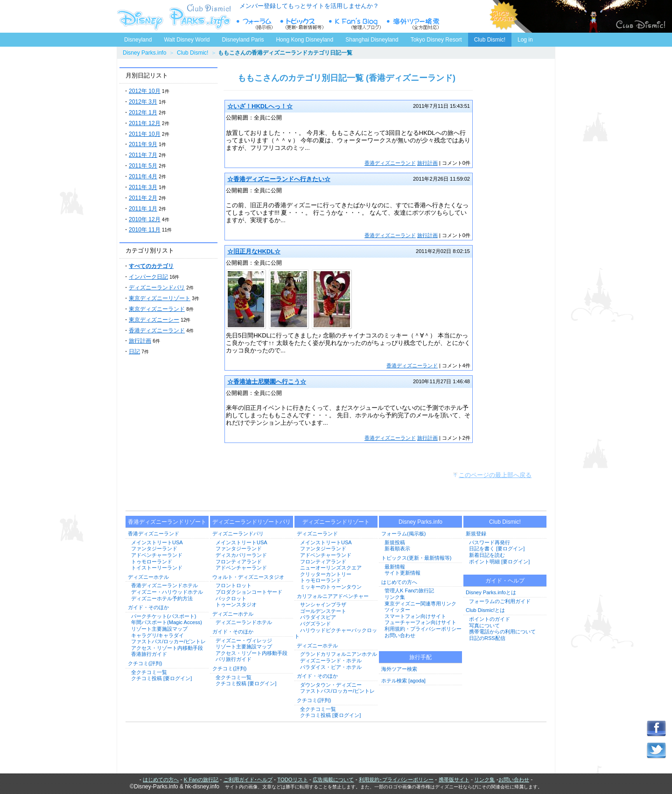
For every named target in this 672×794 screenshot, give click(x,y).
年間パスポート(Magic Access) (167, 622)
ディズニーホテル (148, 577)
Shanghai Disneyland (372, 40)
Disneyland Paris (243, 40)
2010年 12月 (145, 219)
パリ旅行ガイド (234, 659)
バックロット (231, 598)
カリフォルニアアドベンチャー (333, 596)
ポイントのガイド (490, 619)
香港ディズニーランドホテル (164, 585)
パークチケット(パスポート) (164, 616)
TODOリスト (292, 780)
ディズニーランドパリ (157, 288)
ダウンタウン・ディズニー (331, 685)
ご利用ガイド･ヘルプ (248, 780)
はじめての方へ (399, 582)
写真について (484, 625)
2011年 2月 (143, 198)
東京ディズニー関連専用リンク (420, 604)
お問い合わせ (400, 635)
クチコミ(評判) (145, 663)
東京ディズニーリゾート (160, 298)
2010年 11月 (145, 230)
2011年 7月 (143, 155)
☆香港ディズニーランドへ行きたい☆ (279, 179)
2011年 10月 (145, 134)
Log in (525, 40)
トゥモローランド (152, 562)
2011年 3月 (143, 187)
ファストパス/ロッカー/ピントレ (168, 641)
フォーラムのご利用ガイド (500, 601)
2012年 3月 (143, 102)
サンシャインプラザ (323, 604)
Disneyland (138, 40)
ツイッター (397, 610)
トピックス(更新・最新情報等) (416, 558)
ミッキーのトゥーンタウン (331, 587)
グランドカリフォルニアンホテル (339, 654)
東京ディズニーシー (154, 320)
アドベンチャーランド (157, 555)
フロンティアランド (239, 562)
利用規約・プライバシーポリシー (423, 629)
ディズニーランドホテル (244, 622)
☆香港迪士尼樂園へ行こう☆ (267, 382)
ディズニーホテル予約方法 (162, 598)
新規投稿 (395, 542)
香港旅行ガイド (149, 654)
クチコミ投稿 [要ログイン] (161, 678)
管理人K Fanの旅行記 (409, 590)
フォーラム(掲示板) (403, 534)
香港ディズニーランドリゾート (167, 522)
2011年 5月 (143, 166)
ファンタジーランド (154, 548)
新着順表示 (397, 548)
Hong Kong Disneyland (304, 40)
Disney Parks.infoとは (491, 592)
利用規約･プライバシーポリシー (396, 780)
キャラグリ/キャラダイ (157, 635)
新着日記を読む (487, 555)
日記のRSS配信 (487, 638)
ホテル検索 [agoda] (403, 681)
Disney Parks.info (144, 53)
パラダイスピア (318, 617)
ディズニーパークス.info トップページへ (173, 16)
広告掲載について (333, 780)
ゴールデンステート (323, 611)
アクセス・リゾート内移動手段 (167, 648)
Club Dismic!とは (485, 610)
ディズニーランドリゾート (336, 522)
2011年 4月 (143, 176)
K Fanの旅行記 (201, 780)
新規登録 (476, 534)
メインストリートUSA (157, 542)
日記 (134, 351)
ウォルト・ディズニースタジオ (248, 577)
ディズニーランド (317, 534)
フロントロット (234, 585)
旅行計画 (140, 341)
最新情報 (395, 567)
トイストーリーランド (157, 568)
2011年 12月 (145, 123)
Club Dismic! (490, 40)
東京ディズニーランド (157, 309)
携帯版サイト (454, 780)
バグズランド (315, 624)
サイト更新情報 (402, 573)
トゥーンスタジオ (236, 604)
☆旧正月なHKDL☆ (254, 251)
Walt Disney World (186, 38)
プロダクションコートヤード (249, 592)
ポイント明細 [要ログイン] (499, 562)
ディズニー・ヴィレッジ (244, 640)
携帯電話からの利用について (502, 632)
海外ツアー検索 (399, 669)
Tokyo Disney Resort (436, 40)
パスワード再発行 (490, 542)
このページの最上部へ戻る (495, 475)
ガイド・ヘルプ (505, 581)
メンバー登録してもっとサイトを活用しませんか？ (309, 6)
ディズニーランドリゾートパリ (252, 522)
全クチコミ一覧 (149, 672)
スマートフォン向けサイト (415, 616)
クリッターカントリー (326, 574)
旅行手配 (420, 657)
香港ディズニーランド (157, 330)
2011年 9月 (143, 144)
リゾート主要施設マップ (159, 629)
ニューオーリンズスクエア (331, 568)
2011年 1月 (143, 209)
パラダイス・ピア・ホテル (331, 667)
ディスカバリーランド (241, 555)
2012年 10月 (145, 91)
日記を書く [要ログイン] (497, 548)
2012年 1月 (143, 112)
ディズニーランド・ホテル (331, 660)
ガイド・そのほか (148, 607)
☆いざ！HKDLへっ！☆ (260, 106)
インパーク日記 (148, 277)
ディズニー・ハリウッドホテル (167, 592)
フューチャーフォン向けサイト (420, 622)
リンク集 (395, 597)
